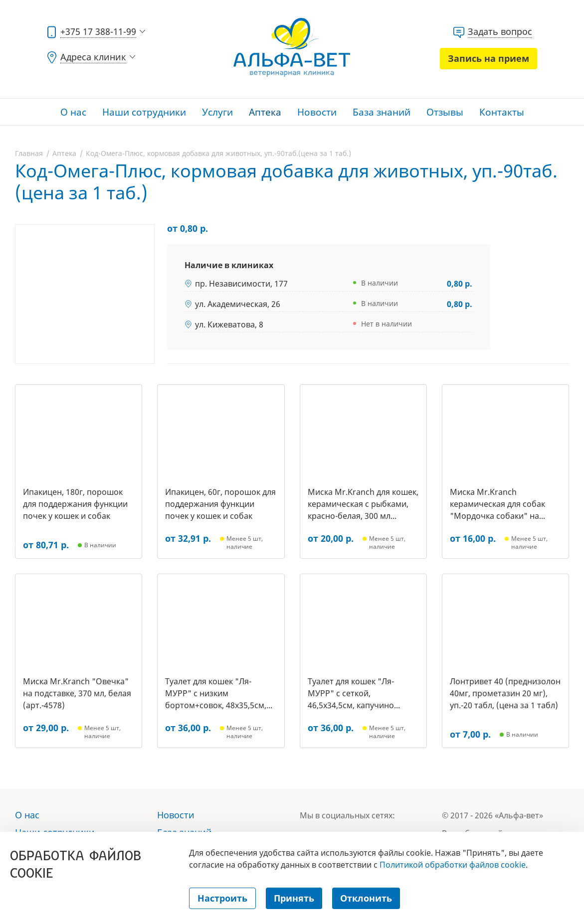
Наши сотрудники (144, 112)
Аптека (265, 112)
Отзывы (445, 112)
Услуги (217, 112)
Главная (29, 153)
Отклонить (366, 898)
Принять (294, 898)
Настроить (222, 898)
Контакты (502, 112)
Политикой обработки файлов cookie (453, 865)
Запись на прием (488, 58)
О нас (73, 112)
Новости (317, 112)
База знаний (382, 112)
